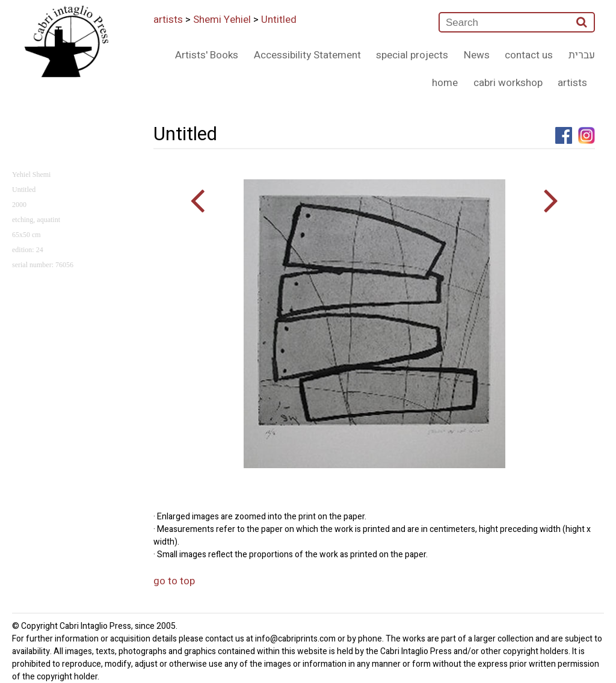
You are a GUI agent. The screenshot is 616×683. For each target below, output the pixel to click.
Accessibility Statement (307, 55)
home (445, 83)
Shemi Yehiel (222, 20)
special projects (412, 55)
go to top (174, 581)
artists (168, 20)
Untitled (279, 20)
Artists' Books (207, 55)
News (477, 55)
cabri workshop (508, 83)
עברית (582, 55)
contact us (529, 55)
